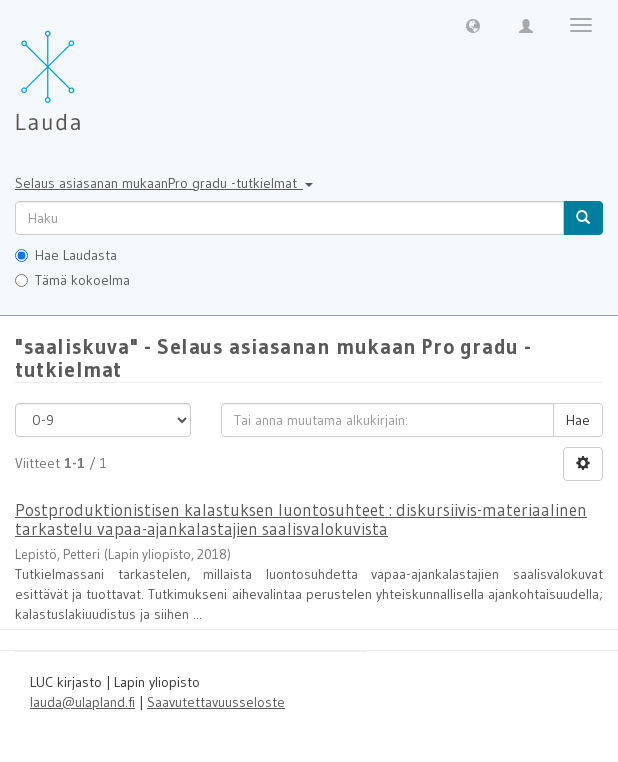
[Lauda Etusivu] (90, 70)
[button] (473, 25)
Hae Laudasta (66, 255)
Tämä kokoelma (72, 280)
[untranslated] (289, 218)
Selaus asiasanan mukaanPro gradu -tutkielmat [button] (164, 183)
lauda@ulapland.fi (82, 702)
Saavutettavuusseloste (216, 702)
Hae (578, 420)
